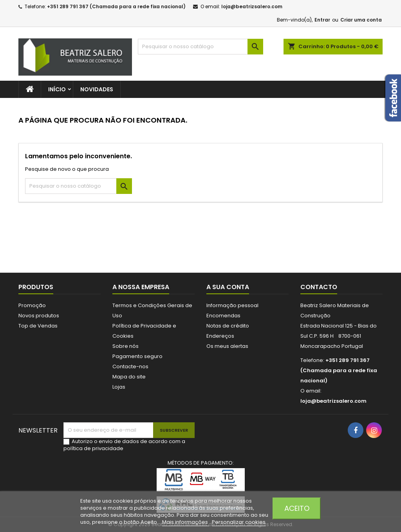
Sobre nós (126, 346)
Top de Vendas (38, 326)
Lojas (119, 387)
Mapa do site (129, 377)
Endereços (220, 336)
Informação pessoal (232, 305)
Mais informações (186, 522)
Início (57, 89)
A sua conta (228, 287)
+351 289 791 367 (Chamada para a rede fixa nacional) (116, 6)
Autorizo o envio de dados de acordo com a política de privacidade (124, 445)
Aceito (297, 508)
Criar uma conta (361, 20)
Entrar (322, 20)
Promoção (32, 305)
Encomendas (223, 316)
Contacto (319, 287)
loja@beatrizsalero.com (252, 6)
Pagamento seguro (137, 356)
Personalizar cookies (239, 522)
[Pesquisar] (200, 47)
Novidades (97, 89)
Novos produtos (39, 316)
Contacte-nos (130, 366)
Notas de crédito (228, 326)
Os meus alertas (227, 346)
